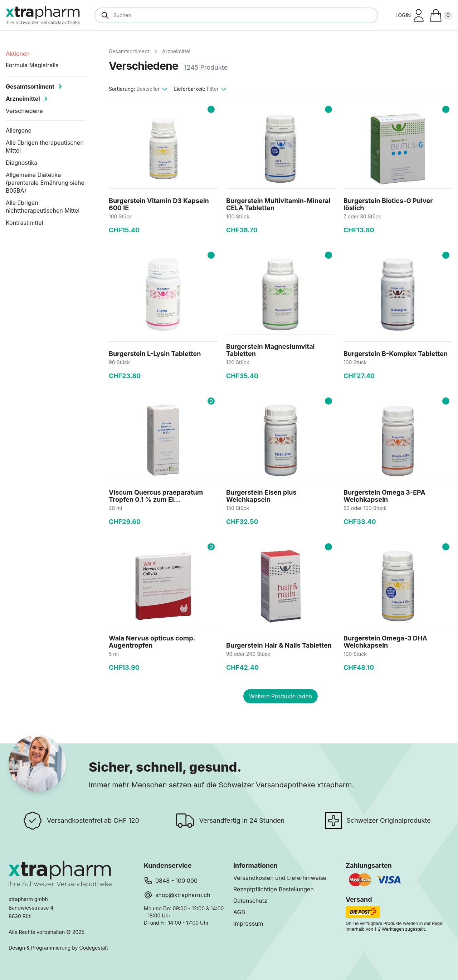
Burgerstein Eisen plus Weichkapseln (261, 496)
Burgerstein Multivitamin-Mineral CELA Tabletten (278, 204)
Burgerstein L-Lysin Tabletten (155, 354)
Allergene (19, 130)
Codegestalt (93, 948)
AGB (239, 912)
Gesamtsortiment (129, 51)
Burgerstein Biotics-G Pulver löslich (388, 204)
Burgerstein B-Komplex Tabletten (396, 354)
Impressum (248, 924)
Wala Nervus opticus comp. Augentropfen (152, 642)
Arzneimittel (176, 51)
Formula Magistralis (32, 65)
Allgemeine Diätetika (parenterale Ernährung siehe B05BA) (45, 183)
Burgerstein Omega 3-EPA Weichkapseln (384, 496)
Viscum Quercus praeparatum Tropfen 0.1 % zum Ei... (156, 496)
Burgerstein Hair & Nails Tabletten (279, 645)
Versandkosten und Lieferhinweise (280, 878)
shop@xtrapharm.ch (183, 895)
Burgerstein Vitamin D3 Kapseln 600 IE (159, 204)
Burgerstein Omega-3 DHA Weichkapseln (385, 642)
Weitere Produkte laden (281, 696)
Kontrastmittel (25, 223)
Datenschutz (250, 901)
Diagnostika (22, 163)
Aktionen (18, 54)
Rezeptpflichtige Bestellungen (274, 889)
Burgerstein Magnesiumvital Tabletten (270, 350)
